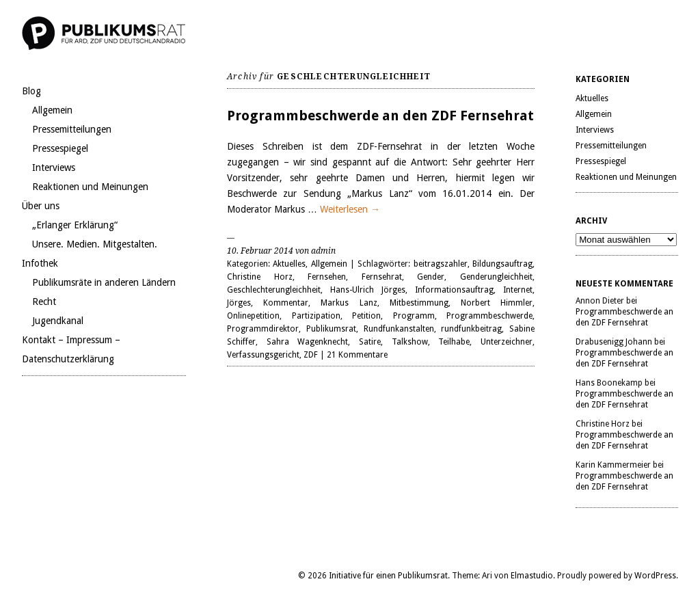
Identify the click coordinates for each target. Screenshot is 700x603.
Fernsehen (327, 277)
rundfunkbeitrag (471, 329)
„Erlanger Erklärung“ (75, 225)
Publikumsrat (331, 329)
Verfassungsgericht (263, 355)
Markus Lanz (349, 303)
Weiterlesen (350, 209)
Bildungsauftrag (502, 264)
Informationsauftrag (454, 290)
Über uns (41, 206)
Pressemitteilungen (72, 129)
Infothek (40, 263)
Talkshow (410, 342)
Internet (518, 290)
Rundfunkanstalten (399, 329)
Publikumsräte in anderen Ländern (104, 282)
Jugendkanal (58, 321)
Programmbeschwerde (489, 316)
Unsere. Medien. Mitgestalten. (95, 244)
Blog (31, 91)
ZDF (311, 355)
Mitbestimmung (419, 303)
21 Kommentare (357, 355)
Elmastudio (532, 576)
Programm (414, 316)
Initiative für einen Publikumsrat (388, 576)
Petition (366, 316)
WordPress (655, 576)
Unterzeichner (507, 342)
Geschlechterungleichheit (274, 290)
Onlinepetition (253, 316)
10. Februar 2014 (260, 251)
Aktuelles (289, 264)
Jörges (239, 303)
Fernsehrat (382, 277)
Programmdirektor (263, 329)
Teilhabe (454, 342)
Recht (44, 301)
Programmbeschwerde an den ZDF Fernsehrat (380, 116)
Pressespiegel (60, 148)
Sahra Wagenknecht (308, 342)
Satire (370, 342)
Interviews (54, 167)
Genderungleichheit (496, 277)
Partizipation (316, 316)
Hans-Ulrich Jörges (368, 290)
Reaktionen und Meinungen (90, 187)
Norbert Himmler (497, 303)
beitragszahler (441, 264)
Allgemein (52, 110)
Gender (431, 277)
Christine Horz (260, 277)
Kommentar (286, 303)
